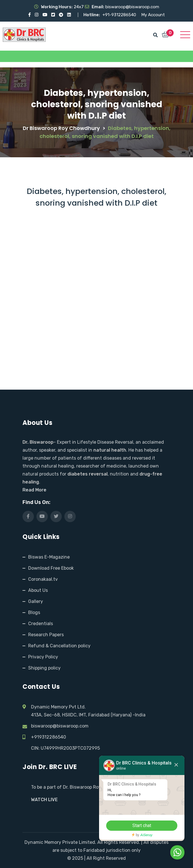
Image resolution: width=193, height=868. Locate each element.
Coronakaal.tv (43, 579)
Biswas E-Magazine (49, 557)
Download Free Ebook (51, 568)
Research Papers (46, 635)
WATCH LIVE (44, 800)
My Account (153, 15)
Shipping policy (44, 668)
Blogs (34, 612)
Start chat (142, 825)
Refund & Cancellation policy (59, 646)
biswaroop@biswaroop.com (60, 726)
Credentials (41, 624)
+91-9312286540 (120, 15)
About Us (38, 590)
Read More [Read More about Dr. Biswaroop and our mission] (34, 490)
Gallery (36, 601)
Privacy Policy (43, 657)
